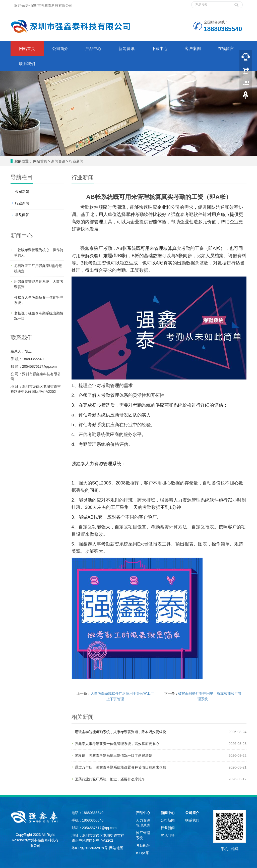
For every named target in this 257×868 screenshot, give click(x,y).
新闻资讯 (126, 49)
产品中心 (93, 49)
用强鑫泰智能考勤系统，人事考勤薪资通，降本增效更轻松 (120, 732)
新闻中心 (168, 813)
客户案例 (193, 49)
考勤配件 (143, 845)
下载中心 (160, 49)
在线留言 (226, 49)
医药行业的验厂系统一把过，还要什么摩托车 (110, 779)
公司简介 (60, 49)
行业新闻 (76, 161)
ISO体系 (143, 853)
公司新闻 (22, 192)
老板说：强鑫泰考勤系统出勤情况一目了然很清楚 (113, 755)
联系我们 (27, 64)
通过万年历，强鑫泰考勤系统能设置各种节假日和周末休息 (120, 767)
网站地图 (116, 848)
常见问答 (22, 215)
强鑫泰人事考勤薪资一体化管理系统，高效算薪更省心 (117, 744)
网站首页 (27, 49)
